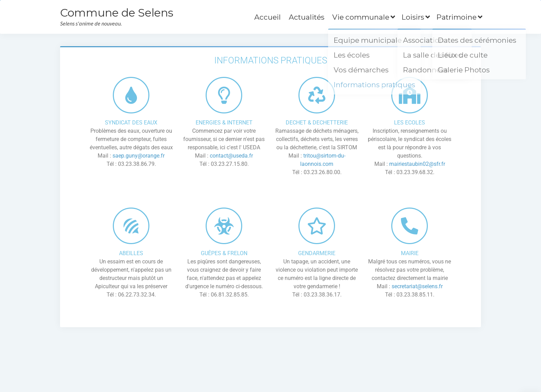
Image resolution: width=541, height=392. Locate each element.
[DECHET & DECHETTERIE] (317, 95)
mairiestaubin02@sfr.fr (417, 164)
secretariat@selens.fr (417, 286)
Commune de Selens (117, 13)
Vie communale (361, 17)
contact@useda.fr (231, 156)
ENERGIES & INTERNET (224, 123)
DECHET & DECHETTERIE (317, 123)
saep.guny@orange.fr (139, 156)
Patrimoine (456, 17)
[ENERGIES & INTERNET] (224, 95)
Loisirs (413, 17)
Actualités (307, 17)
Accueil (268, 17)
